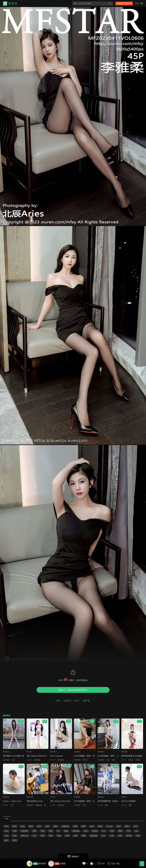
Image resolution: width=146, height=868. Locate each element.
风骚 (67, 836)
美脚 (34, 831)
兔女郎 (129, 836)
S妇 (136, 831)
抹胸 (106, 805)
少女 (103, 836)
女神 (92, 826)
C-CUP (53, 805)
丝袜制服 (37, 760)
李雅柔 (63, 864)
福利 (84, 805)
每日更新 (55, 9)
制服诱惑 (39, 805)
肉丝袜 (95, 831)
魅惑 (113, 760)
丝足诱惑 (6, 760)
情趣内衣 (65, 826)
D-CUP (29, 760)
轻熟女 (131, 760)
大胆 (128, 831)
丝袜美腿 (76, 831)
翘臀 (120, 831)
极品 (56, 826)
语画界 (124, 797)
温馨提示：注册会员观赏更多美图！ (73, 690)
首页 (24, 9)
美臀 (130, 805)
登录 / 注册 (139, 3)
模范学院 (42, 864)
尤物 (15, 831)
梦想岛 (13, 4)
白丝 (138, 836)
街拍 (15, 840)
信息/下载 (115, 864)
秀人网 (29, 752)
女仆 (34, 836)
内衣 (136, 826)
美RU (127, 826)
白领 (108, 760)
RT (58, 831)
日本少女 (24, 836)
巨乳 (43, 836)
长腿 (75, 836)
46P (103, 864)
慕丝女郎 (30, 797)
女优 (6, 836)
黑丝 (31, 826)
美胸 (100, 826)
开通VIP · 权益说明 (124, 3)
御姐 (84, 836)
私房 (119, 826)
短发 (15, 836)
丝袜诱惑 (24, 831)
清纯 (51, 831)
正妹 (86, 831)
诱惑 (14, 826)
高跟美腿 (61, 760)
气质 (12, 805)
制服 (66, 831)
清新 (43, 831)
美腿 (75, 826)
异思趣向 (77, 752)
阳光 (51, 836)
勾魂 (13, 760)
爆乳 (6, 840)
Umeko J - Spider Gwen (12, 801)
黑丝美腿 (94, 836)
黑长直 (85, 760)
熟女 (59, 836)
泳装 (120, 836)
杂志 (6, 831)
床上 (104, 831)
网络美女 (6, 752)
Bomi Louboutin (57, 756)
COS (6, 826)
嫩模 (84, 826)
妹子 (39, 826)
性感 (23, 826)
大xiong (109, 826)
